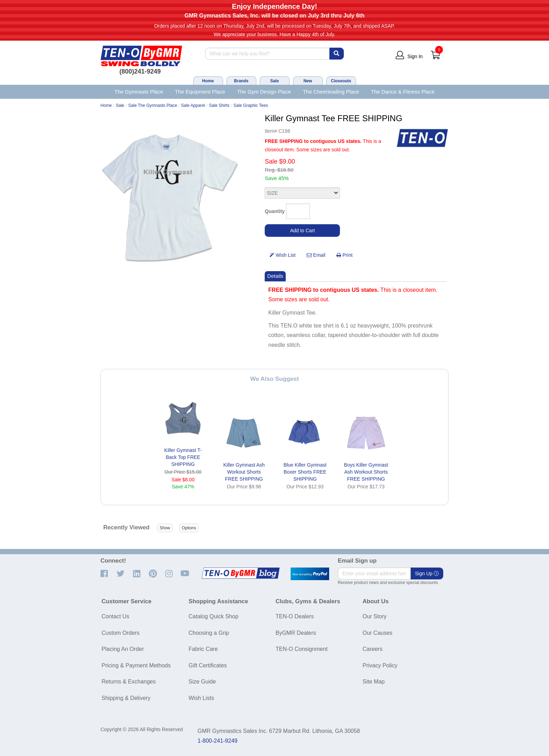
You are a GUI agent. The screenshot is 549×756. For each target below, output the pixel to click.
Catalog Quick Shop (214, 616)
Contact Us (115, 616)
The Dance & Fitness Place (403, 92)
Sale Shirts (219, 105)
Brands (241, 81)
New (308, 81)
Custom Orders (120, 633)
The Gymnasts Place (139, 92)
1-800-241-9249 (217, 741)
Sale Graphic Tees (251, 105)
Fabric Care (203, 649)
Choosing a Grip (209, 633)
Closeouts (341, 81)
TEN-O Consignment (302, 649)
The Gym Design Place (264, 92)
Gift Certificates (208, 665)
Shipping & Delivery (126, 698)
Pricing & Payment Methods (136, 665)
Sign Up (427, 573)
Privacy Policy (380, 665)
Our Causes (378, 633)
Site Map (374, 682)
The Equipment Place (200, 92)
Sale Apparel (193, 105)
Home (208, 81)
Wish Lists (201, 698)
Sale (275, 81)
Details (275, 276)
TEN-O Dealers (295, 616)
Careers (373, 649)
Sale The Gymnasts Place (152, 105)
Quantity (275, 211)
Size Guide (202, 682)
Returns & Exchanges (129, 682)
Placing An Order (123, 649)
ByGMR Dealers (296, 633)
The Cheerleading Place (331, 92)
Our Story (375, 616)
